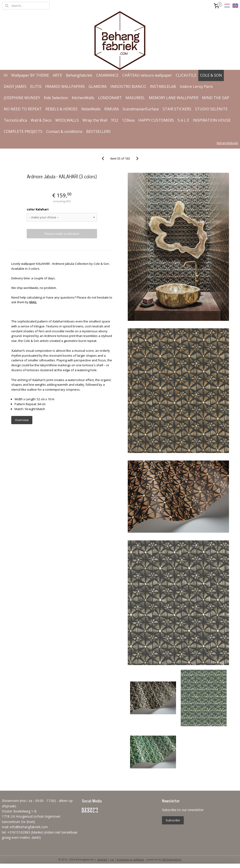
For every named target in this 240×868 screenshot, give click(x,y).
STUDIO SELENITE (211, 109)
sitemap (102, 859)
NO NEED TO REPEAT (23, 109)
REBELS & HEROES (62, 109)
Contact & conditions (64, 131)
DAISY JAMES (15, 86)
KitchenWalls (83, 98)
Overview (22, 420)
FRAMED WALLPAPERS (65, 86)
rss (112, 859)
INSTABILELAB (163, 86)
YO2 (115, 120)
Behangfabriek (79, 75)
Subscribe (173, 820)
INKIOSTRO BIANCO (128, 86)
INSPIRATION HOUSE (212, 120)
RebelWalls (91, 109)
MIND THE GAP (216, 98)
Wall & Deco (41, 120)
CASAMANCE (107, 75)
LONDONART (110, 98)
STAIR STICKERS (177, 109)
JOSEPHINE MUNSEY (22, 98)
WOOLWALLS (67, 120)
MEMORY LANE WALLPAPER (174, 98)
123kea (128, 120)
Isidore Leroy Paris (196, 86)
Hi (6, 75)
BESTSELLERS (98, 131)
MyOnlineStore (172, 859)
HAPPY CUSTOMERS (156, 120)
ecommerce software (130, 859)
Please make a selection (62, 234)
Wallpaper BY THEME (30, 75)
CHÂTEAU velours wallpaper (147, 75)
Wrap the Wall (95, 120)
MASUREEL (135, 98)
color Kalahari (38, 209)
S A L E (183, 120)
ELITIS (36, 86)
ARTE (57, 75)
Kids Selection (56, 98)
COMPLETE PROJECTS (23, 131)
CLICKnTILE (186, 75)
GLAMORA (98, 86)
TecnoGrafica (15, 120)
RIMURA (112, 109)
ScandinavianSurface (141, 109)
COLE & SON (211, 75)
